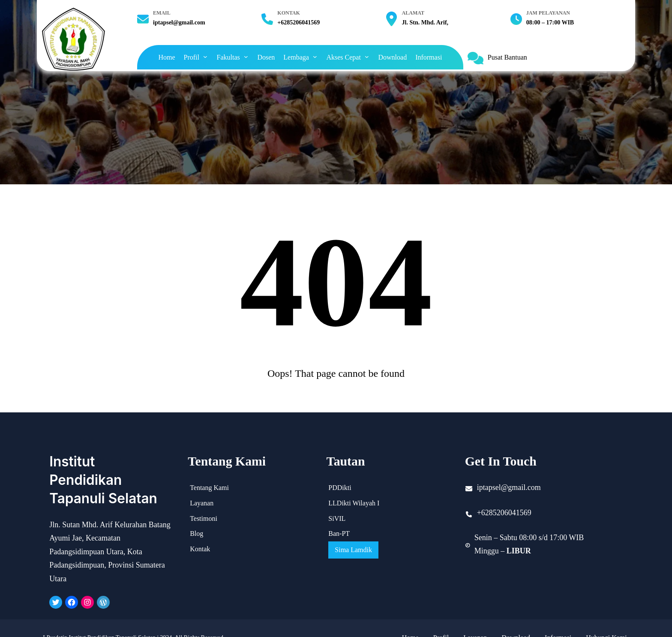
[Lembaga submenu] (315, 57)
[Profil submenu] (205, 57)
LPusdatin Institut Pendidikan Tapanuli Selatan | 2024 (107, 618)
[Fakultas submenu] (246, 57)
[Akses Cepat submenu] (367, 57)
